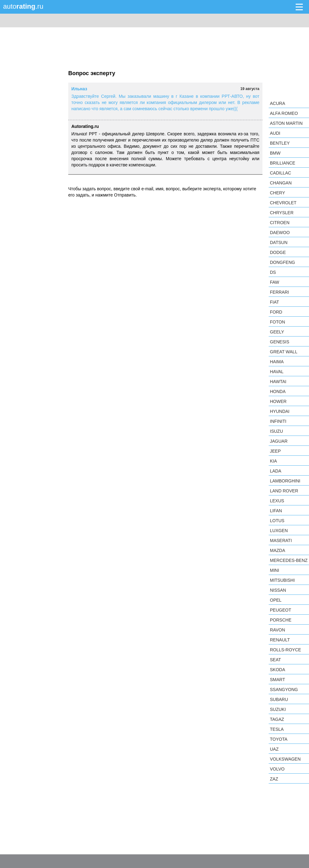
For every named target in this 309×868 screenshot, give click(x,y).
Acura (278, 103)
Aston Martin (286, 123)
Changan (281, 183)
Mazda (278, 550)
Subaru (279, 699)
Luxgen (279, 531)
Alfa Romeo (284, 113)
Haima (277, 362)
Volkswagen (285, 759)
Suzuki (278, 709)
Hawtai (278, 382)
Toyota (279, 739)
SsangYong (284, 689)
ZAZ (274, 779)
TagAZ (277, 719)
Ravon (278, 630)
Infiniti (278, 421)
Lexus (277, 501)
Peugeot (280, 610)
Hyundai (280, 411)
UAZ (274, 749)
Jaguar (279, 441)
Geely (277, 332)
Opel (276, 600)
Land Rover (284, 491)
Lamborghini (285, 481)
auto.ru (23, 6)
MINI (275, 570)
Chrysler (282, 213)
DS (273, 272)
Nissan (278, 590)
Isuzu (276, 431)
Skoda (278, 670)
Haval (277, 372)
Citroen (280, 223)
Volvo (277, 769)
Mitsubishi (282, 580)
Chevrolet (283, 203)
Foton (278, 322)
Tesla (277, 729)
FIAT (274, 302)
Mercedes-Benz (289, 560)
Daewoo (280, 233)
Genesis (280, 342)
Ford (276, 312)
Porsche (281, 620)
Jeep (275, 451)
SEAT (275, 660)
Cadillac (280, 173)
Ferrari (279, 292)
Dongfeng (282, 262)
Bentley (280, 143)
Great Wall (284, 352)
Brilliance (283, 163)
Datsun (279, 242)
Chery (278, 193)
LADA (276, 471)
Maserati (281, 540)
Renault (280, 640)
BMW (275, 153)
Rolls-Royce (285, 650)
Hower (278, 401)
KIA (273, 461)
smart (278, 680)
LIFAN (276, 511)
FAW (275, 282)
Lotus (277, 521)
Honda (278, 391)
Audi (275, 133)
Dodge (278, 252)
